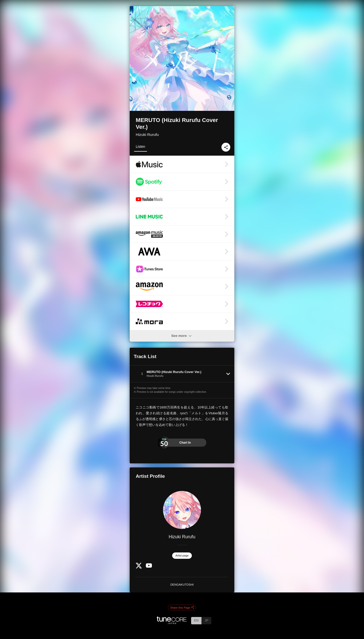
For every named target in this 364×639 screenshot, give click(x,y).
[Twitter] (139, 567)
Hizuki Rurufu (147, 135)
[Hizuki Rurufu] (182, 510)
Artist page (182, 555)
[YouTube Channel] (149, 566)
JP (206, 620)
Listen (140, 147)
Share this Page (182, 608)
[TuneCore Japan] (172, 623)
